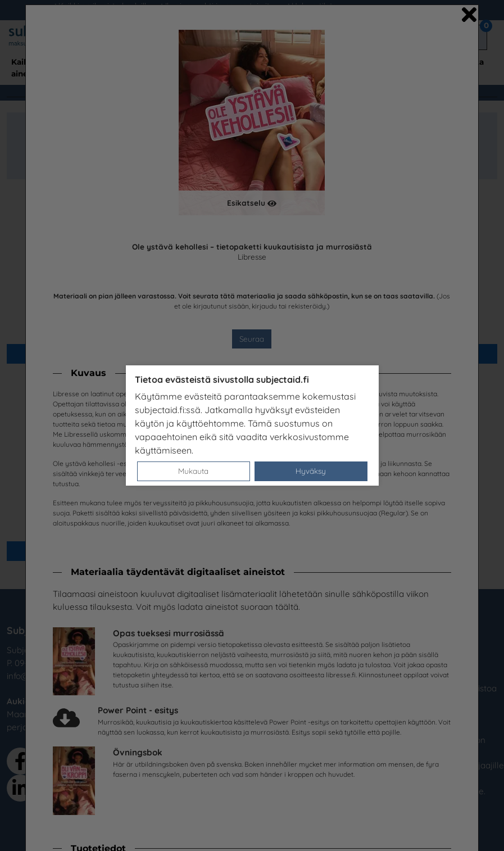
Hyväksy (311, 471)
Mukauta (193, 471)
